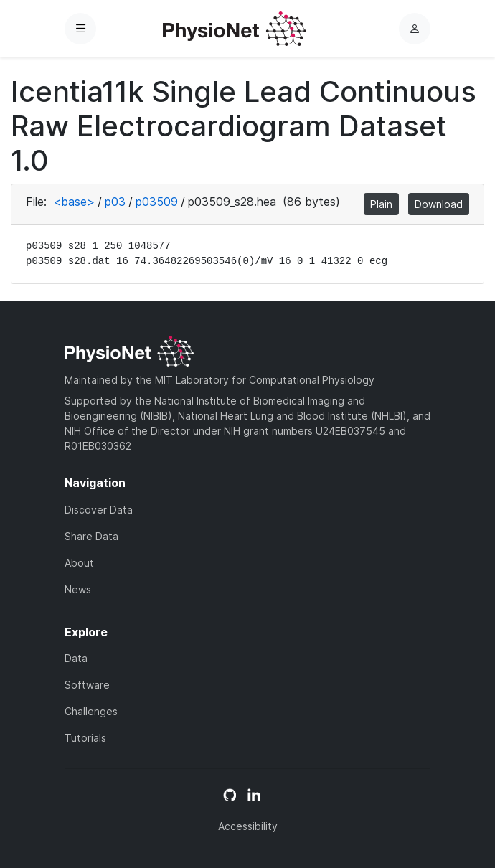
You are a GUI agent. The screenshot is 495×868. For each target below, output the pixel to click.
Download (439, 204)
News (78, 589)
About (79, 563)
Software (87, 685)
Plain (381, 204)
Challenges (91, 711)
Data (76, 658)
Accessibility (248, 826)
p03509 (157, 202)
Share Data (91, 536)
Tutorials (85, 738)
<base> (74, 202)
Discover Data (99, 510)
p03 (115, 202)
